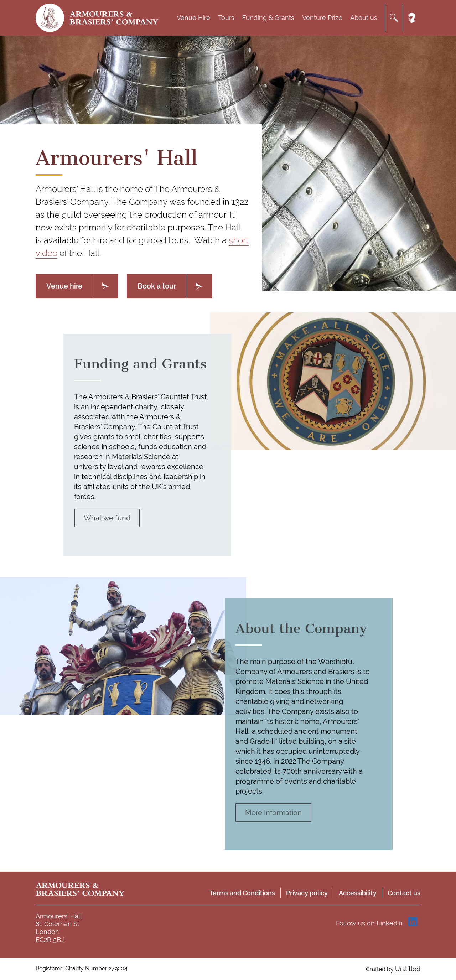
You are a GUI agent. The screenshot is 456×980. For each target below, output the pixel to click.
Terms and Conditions (242, 893)
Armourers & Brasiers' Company (114, 18)
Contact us (404, 893)
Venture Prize (322, 18)
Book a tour (157, 286)
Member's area (411, 18)
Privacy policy (307, 893)
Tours (226, 18)
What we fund (107, 518)
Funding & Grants (268, 18)
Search (394, 18)
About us (364, 18)
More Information (273, 813)
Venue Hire (193, 18)
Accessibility (358, 893)
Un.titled (408, 969)
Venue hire (64, 286)
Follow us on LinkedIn (369, 923)
